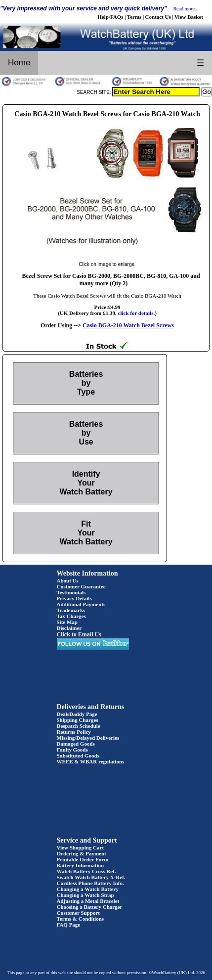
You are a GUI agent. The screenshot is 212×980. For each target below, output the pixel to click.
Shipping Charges (78, 720)
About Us (68, 580)
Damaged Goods (76, 744)
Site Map (67, 622)
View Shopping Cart (81, 847)
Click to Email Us (79, 634)
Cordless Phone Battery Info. (90, 883)
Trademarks (71, 610)
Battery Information (81, 865)
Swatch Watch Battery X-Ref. (91, 877)
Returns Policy (74, 732)
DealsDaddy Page (77, 714)
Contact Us (158, 17)
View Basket (189, 17)
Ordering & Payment (82, 853)
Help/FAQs (110, 17)
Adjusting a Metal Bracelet (88, 901)
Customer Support (79, 913)
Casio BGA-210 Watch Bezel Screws (128, 325)
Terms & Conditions (81, 919)
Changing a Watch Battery (88, 889)
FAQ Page (69, 925)
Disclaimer (69, 628)
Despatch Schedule (79, 726)
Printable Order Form (83, 859)
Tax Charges (71, 616)
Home (19, 63)
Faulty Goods (72, 750)
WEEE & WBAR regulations (91, 761)
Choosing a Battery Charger (90, 907)
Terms (134, 17)
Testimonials (71, 592)
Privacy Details (74, 598)
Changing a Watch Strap (85, 895)
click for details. (137, 313)
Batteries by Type (86, 383)
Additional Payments (81, 604)
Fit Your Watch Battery (86, 533)
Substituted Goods (78, 756)
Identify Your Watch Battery (86, 483)
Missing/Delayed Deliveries (88, 738)
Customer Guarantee (81, 586)
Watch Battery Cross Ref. (86, 871)
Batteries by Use (86, 433)
